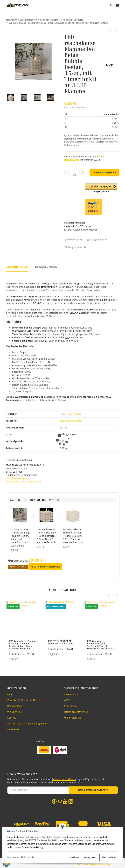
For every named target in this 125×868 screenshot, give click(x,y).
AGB (67, 700)
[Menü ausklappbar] (118, 5)
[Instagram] (71, 801)
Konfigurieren (90, 857)
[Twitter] (60, 801)
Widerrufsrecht (73, 718)
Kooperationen (15, 706)
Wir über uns (14, 712)
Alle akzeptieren (109, 857)
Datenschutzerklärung (64, 779)
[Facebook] (54, 801)
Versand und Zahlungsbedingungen (27, 724)
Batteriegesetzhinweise (77, 712)
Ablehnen (75, 857)
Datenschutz (28, 857)
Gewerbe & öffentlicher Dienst (24, 700)
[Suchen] (111, 5)
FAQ (10, 694)
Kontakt (11, 718)
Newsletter (13, 729)
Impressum (13, 857)
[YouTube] (65, 801)
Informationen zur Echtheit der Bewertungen (94, 865)
